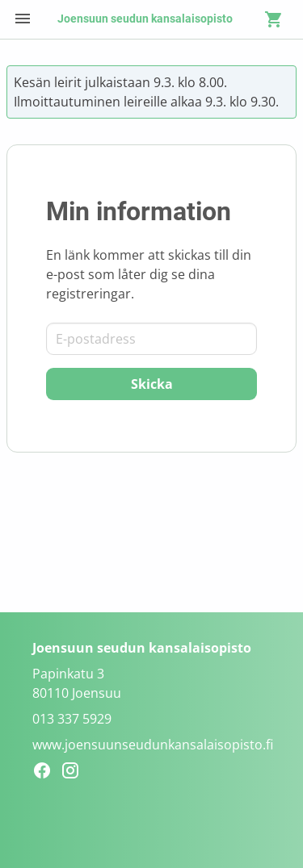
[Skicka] (151, 384)
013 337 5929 (72, 719)
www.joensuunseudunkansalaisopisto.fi (153, 745)
